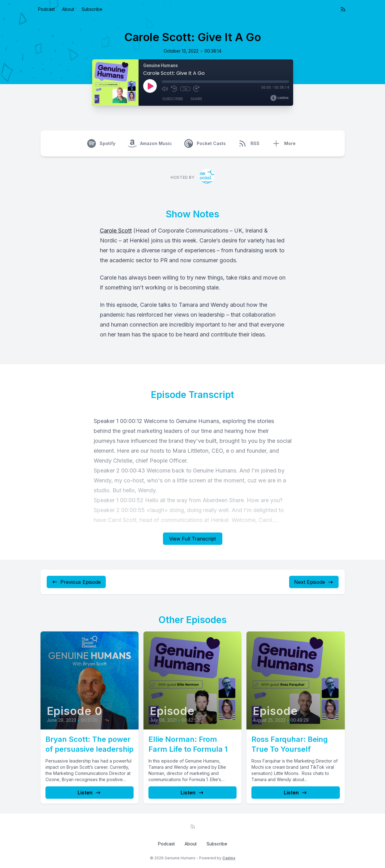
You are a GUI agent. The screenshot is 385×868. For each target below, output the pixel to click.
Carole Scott (116, 231)
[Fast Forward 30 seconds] (196, 89)
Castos (229, 858)
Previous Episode (76, 582)
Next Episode (314, 582)
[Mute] (165, 89)
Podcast (46, 9)
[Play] (150, 86)
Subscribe (92, 9)
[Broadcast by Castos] (279, 98)
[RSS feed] (343, 9)
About (68, 9)
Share (196, 99)
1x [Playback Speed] (185, 89)
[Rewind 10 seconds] (174, 89)
